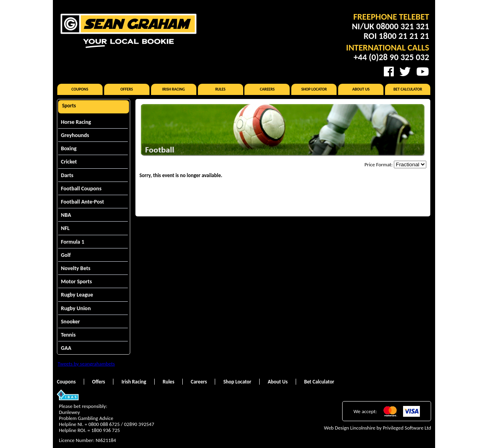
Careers (267, 89)
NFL (65, 228)
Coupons (80, 89)
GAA (66, 348)
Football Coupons (81, 189)
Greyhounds (75, 135)
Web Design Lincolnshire (350, 428)
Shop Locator (314, 89)
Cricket (69, 162)
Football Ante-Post (83, 202)
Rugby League (77, 295)
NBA (66, 215)
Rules (220, 89)
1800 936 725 (106, 430)
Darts (67, 175)
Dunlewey (69, 412)
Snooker (71, 322)
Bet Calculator (408, 89)
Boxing (69, 148)
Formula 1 (73, 242)
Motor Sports (76, 282)
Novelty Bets (76, 268)
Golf (66, 255)
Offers (127, 89)
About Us (361, 89)
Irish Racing (174, 89)
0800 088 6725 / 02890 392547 (121, 424)
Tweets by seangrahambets (86, 364)
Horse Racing (76, 122)
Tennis (68, 335)
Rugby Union (76, 308)
